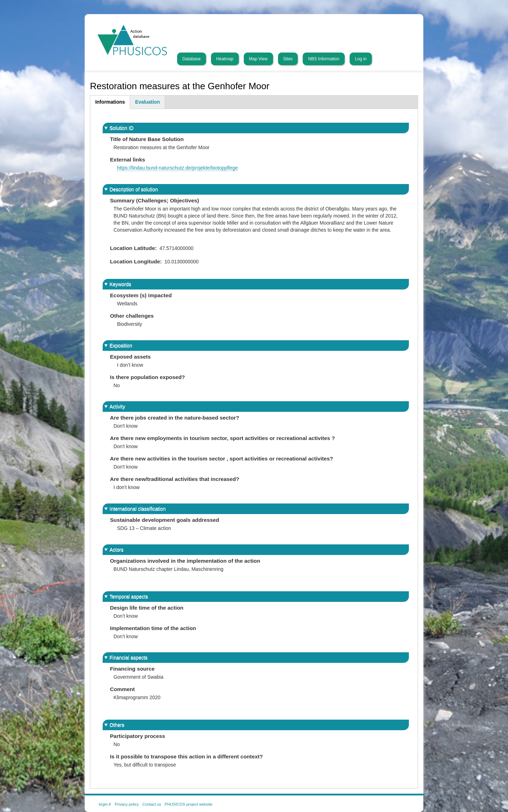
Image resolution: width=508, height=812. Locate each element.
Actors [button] (117, 550)
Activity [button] (117, 407)
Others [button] (117, 725)
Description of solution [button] (134, 189)
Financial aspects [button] (129, 658)
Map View (258, 59)
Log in (361, 59)
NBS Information (324, 59)
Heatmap (225, 59)
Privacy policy (127, 804)
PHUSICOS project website (189, 804)
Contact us (152, 804)
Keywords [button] (120, 284)
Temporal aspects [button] (129, 597)
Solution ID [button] (122, 128)
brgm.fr (105, 804)
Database (192, 59)
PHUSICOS (198, 27)
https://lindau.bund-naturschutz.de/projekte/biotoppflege (177, 168)
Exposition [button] (121, 346)
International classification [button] (138, 509)
